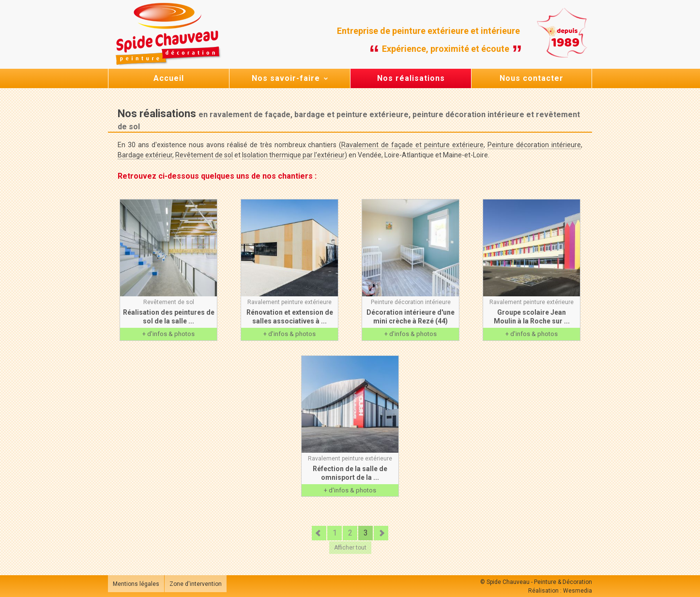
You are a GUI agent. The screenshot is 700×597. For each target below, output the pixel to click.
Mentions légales (136, 584)
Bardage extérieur (145, 155)
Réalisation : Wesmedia (560, 591)
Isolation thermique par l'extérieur (293, 155)
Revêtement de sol (204, 155)
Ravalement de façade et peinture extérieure (412, 145)
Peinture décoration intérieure (534, 145)
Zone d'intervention (196, 584)
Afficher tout (350, 548)
